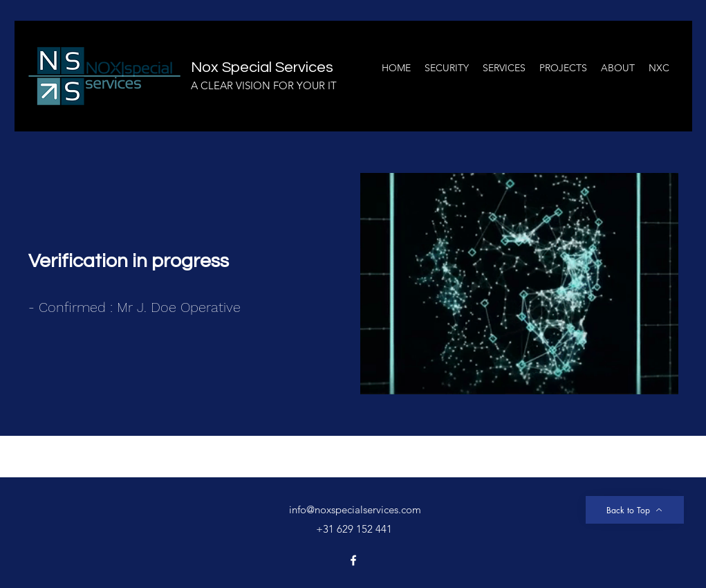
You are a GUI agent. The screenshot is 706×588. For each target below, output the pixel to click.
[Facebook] (353, 560)
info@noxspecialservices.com (355, 509)
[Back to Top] (635, 510)
